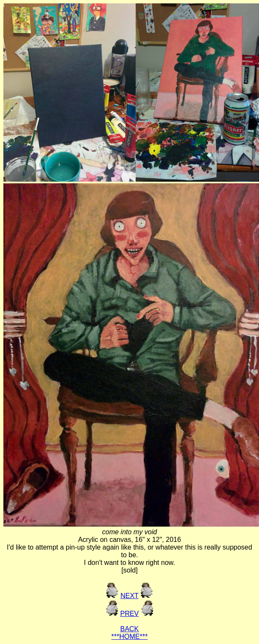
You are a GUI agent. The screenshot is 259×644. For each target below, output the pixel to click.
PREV (129, 614)
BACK (129, 629)
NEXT (130, 596)
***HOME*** (129, 637)
